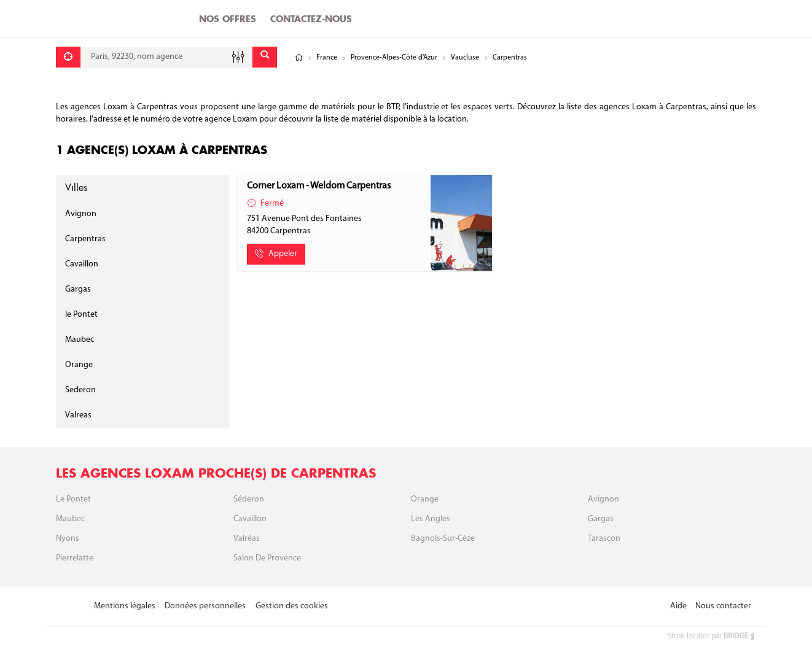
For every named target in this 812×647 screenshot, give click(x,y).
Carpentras (85, 239)
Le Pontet (73, 499)
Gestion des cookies (292, 606)
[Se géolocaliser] (68, 57)
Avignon (81, 214)
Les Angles (431, 519)
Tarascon (604, 539)
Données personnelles (205, 606)
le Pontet (81, 315)
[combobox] (166, 57)
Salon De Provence (267, 558)
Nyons (68, 539)
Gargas (78, 289)
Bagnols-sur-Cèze (443, 539)
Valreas (78, 415)
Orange (79, 365)
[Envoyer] (265, 57)
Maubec (80, 340)
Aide (678, 606)
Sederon (80, 390)
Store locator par (712, 636)
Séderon (249, 499)
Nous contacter (723, 606)
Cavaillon (82, 264)
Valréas (247, 539)
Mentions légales (125, 606)
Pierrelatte (75, 558)
